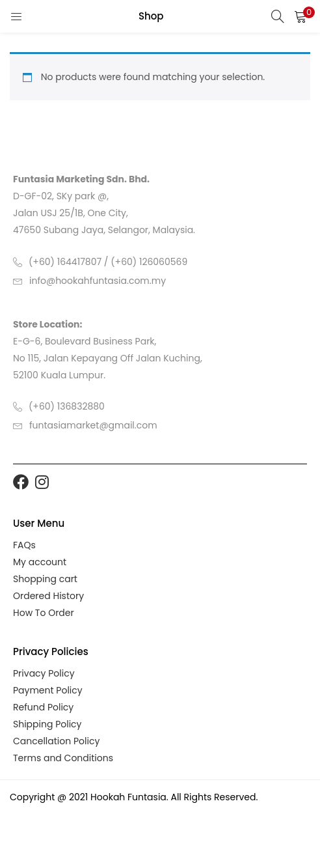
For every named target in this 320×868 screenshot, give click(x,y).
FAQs (24, 545)
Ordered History (48, 596)
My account (40, 562)
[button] (300, 16)
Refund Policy (43, 707)
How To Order (44, 613)
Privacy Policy (44, 673)
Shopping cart (45, 579)
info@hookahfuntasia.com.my (98, 281)
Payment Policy (48, 690)
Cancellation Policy (56, 741)
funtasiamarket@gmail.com (93, 425)
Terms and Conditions (63, 758)
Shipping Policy (47, 724)
